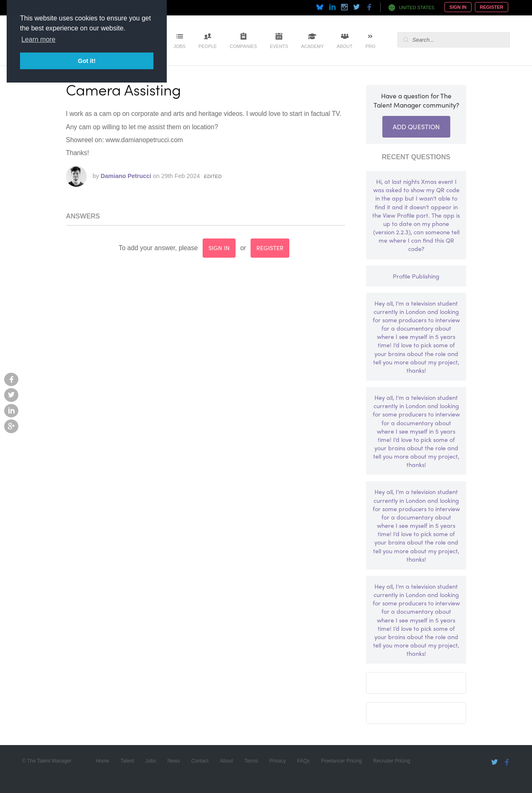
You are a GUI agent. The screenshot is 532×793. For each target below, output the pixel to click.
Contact (200, 761)
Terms (251, 761)
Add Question (416, 127)
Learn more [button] (38, 39)
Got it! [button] (87, 61)
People (208, 46)
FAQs (304, 761)
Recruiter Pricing (392, 761)
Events (279, 46)
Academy (312, 46)
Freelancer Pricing (341, 761)
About (345, 46)
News (173, 761)
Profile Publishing (416, 276)
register (270, 248)
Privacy (277, 761)
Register (492, 7)
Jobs (179, 46)
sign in (219, 248)
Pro (370, 46)
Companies (243, 46)
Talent (127, 761)
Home (103, 761)
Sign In (458, 7)
